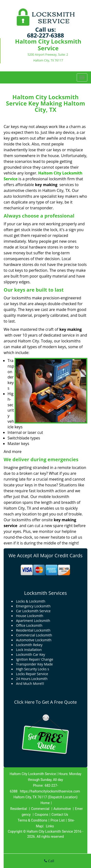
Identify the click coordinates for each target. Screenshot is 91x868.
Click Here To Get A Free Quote (45, 702)
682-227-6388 (45, 35)
